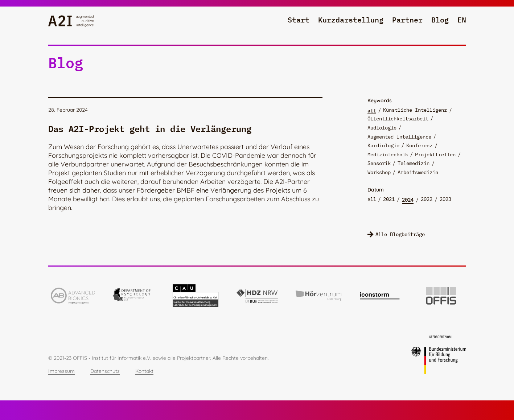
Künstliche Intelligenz (415, 110)
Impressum (61, 371)
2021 (389, 199)
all (372, 110)
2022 (427, 199)
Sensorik (379, 163)
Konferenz (419, 145)
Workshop (379, 172)
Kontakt (144, 371)
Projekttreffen (435, 155)
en (462, 20)
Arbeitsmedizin (418, 172)
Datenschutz (105, 371)
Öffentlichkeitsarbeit (398, 119)
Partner (407, 20)
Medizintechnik (388, 155)
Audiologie (382, 128)
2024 (408, 199)
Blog (440, 20)
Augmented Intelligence (399, 137)
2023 (445, 199)
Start (299, 20)
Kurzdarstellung (351, 20)
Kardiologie (383, 145)
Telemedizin (414, 163)
